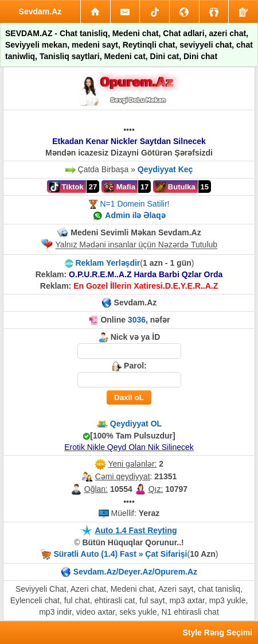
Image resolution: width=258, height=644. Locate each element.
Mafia (120, 187)
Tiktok (67, 187)
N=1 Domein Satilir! (134, 204)
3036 (137, 320)
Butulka (175, 187)
